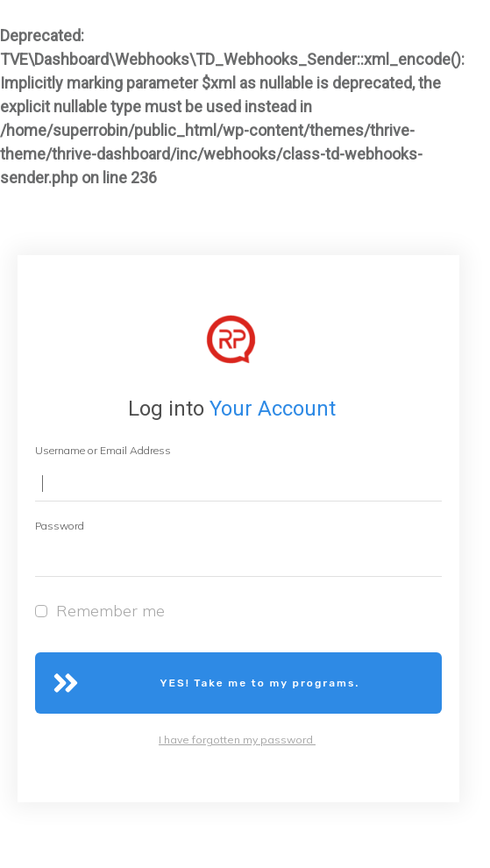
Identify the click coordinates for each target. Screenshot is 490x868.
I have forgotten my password (237, 740)
